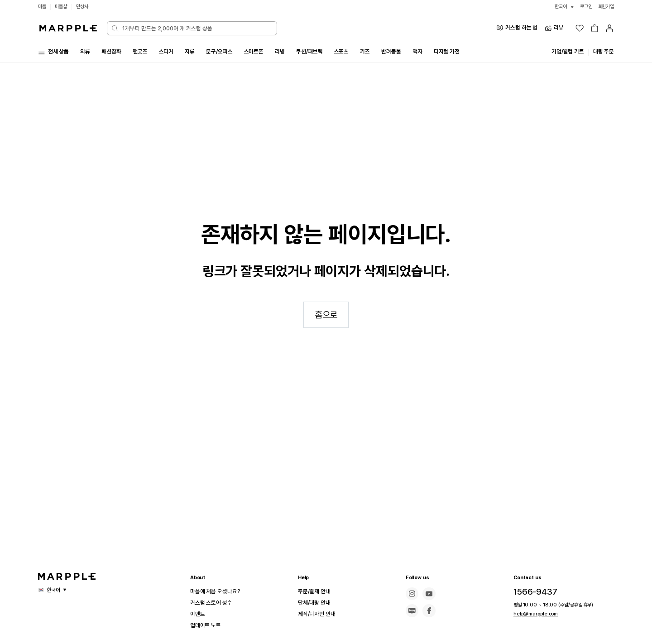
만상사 (85, 7)
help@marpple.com (533, 614)
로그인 (584, 7)
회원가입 (605, 7)
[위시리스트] (580, 28)
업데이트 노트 (208, 625)
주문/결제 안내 (317, 591)
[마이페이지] (609, 28)
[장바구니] (594, 28)
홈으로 (326, 327)
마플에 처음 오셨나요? (219, 591)
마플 (43, 7)
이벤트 (199, 614)
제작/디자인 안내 (320, 614)
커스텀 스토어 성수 (215, 603)
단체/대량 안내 (317, 603)
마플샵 (62, 7)
